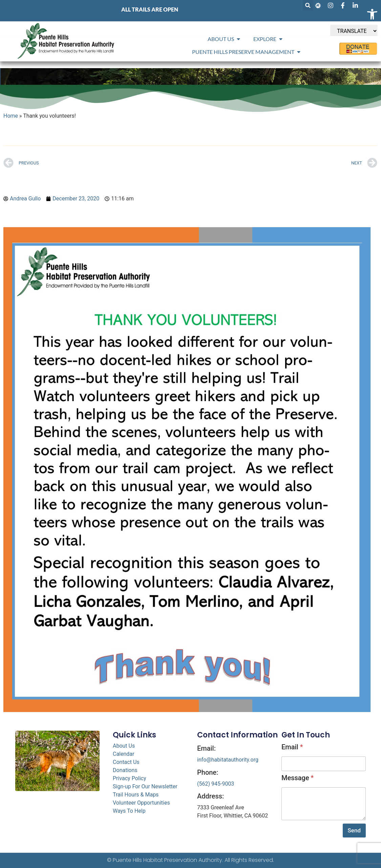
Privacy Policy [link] (130, 778)
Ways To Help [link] (129, 811)
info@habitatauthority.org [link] (228, 760)
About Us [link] (124, 746)
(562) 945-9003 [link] (216, 784)
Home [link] (11, 116)
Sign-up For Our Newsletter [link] (145, 786)
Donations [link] (125, 770)
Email (292, 747)
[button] (308, 5)
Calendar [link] (123, 754)
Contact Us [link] (126, 762)
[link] (372, 14)
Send (354, 830)
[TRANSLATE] (354, 31)
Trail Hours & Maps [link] (136, 795)
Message (298, 778)
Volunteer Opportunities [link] (141, 803)
